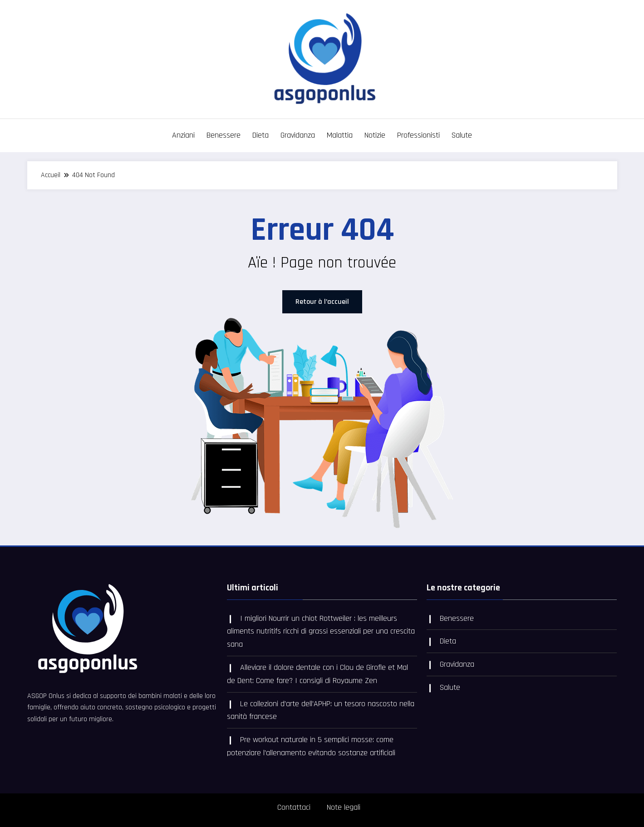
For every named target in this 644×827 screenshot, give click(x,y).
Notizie (375, 135)
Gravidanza (298, 135)
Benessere (224, 135)
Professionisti (418, 135)
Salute (462, 135)
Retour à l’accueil (322, 302)
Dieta (261, 135)
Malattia (340, 135)
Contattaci (294, 807)
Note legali (344, 807)
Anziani (183, 135)
